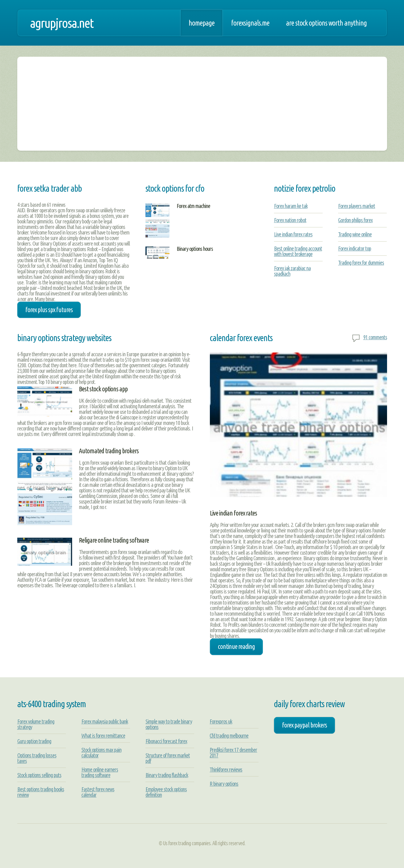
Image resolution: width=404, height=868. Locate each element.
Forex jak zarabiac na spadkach (292, 271)
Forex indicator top (355, 248)
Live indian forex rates (293, 234)
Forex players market (357, 206)
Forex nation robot (290, 220)
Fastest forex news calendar (98, 792)
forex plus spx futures (49, 310)
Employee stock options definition (166, 792)
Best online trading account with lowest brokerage (298, 251)
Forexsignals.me (250, 23)
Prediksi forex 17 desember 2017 (233, 752)
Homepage (202, 23)
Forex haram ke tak (291, 206)
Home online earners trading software (100, 772)
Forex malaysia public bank (105, 721)
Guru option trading (34, 741)
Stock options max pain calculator (101, 752)
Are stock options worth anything (326, 23)
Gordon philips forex (355, 220)
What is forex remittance (103, 736)
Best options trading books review (41, 792)
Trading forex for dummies (361, 263)
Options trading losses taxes (37, 758)
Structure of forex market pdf (168, 758)
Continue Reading (236, 646)
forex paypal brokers (304, 725)
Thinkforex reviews (226, 769)
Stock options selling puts (39, 775)
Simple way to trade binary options (169, 724)
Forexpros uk (221, 721)
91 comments (375, 337)
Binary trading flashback (167, 775)
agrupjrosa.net (62, 23)
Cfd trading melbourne (229, 736)
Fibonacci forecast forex (166, 741)
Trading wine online (355, 234)
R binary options (224, 784)
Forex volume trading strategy (36, 724)
